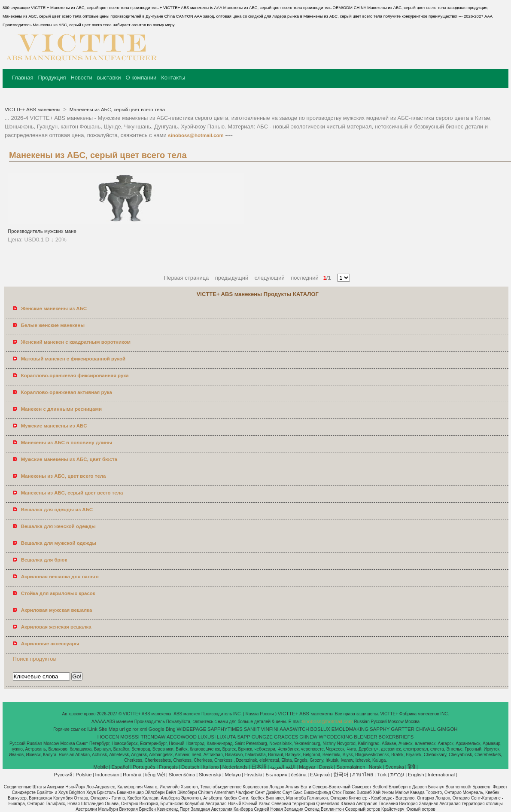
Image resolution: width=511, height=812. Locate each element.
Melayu (233, 775)
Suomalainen (351, 767)
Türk (382, 775)
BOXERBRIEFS (396, 737)
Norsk (375, 767)
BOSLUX (320, 729)
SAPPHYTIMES (225, 729)
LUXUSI (207, 737)
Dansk (326, 767)
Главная (23, 78)
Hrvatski (253, 775)
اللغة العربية (283, 767)
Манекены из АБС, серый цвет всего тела (117, 110)
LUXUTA (227, 737)
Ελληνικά (320, 775)
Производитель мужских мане (42, 231)
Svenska (395, 767)
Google (157, 729)
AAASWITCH (294, 729)
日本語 (259, 767)
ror (135, 729)
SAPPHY (380, 729)
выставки (109, 78)
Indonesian (107, 775)
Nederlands (235, 767)
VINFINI (270, 729)
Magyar (307, 767)
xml (143, 729)
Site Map (108, 729)
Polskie (84, 775)
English (416, 775)
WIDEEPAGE (192, 729)
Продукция (52, 78)
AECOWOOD (182, 737)
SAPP (244, 737)
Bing (171, 729)
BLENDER (365, 737)
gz (128, 729)
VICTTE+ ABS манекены (33, 110)
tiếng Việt (155, 775)
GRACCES (286, 737)
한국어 (341, 775)
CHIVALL (426, 729)
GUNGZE (262, 737)
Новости (81, 78)
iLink (92, 729)
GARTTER (403, 729)
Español (120, 767)
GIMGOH (447, 729)
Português (144, 767)
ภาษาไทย (363, 775)
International (441, 775)
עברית (397, 775)
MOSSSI (130, 737)
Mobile (100, 767)
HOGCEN (108, 737)
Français (168, 767)
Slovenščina (182, 775)
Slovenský (210, 775)
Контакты (173, 78)
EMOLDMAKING (350, 729)
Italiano (211, 767)
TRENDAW (153, 737)
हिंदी (411, 767)
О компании (141, 78)
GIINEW (308, 737)
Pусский (63, 775)
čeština (298, 775)
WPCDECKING (336, 737)
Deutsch (190, 767)
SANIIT (252, 729)
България (276, 775)
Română (132, 775)
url (122, 729)
